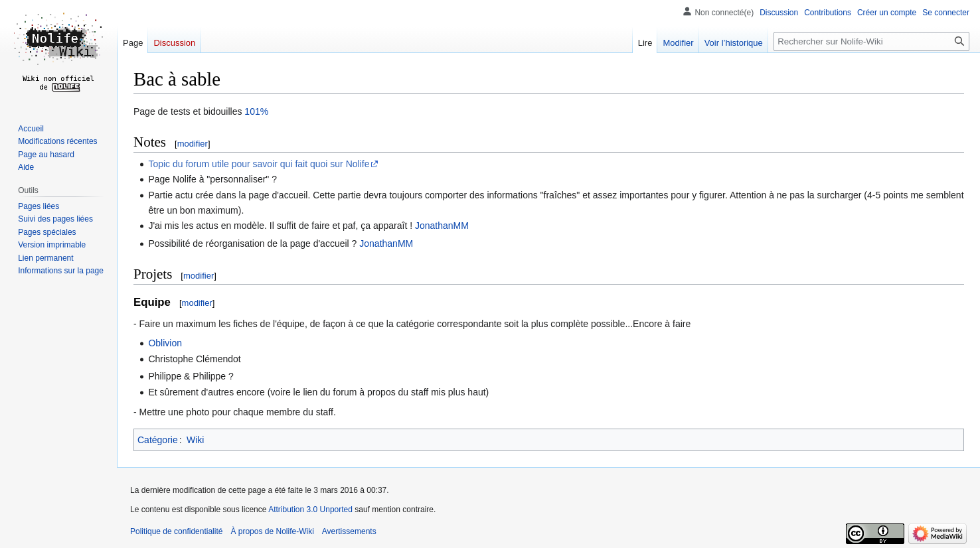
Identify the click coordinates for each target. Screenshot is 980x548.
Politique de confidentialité (176, 531)
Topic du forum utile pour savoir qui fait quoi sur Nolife (259, 164)
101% (256, 111)
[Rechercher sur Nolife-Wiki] (871, 41)
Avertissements (349, 531)
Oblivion (165, 343)
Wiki (195, 440)
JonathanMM (442, 226)
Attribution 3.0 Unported (310, 510)
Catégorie (158, 440)
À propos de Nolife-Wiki (272, 531)
